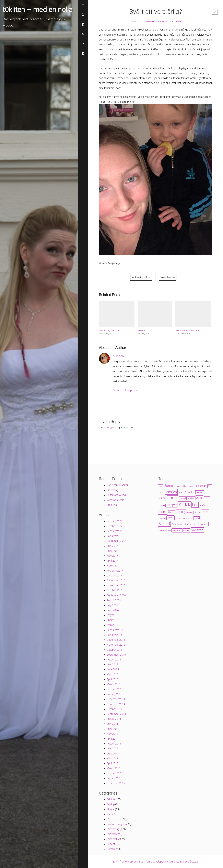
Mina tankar (113, 839)
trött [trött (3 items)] (169, 531)
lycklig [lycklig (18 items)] (181, 512)
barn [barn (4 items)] (161, 486)
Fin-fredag (112, 490)
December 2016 (116, 580)
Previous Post (141, 277)
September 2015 (116, 655)
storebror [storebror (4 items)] (162, 531)
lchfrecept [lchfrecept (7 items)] (205, 505)
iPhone (111, 809)
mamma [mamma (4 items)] (197, 512)
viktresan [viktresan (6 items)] (177, 530)
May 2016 (112, 615)
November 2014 (116, 704)
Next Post (168, 277)
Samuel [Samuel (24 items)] (164, 524)
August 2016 (114, 600)
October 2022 (115, 526)
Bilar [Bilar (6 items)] (185, 486)
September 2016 (116, 595)
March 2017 (114, 566)
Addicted (112, 799)
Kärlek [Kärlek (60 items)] (184, 505)
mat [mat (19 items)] (206, 512)
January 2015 (114, 694)
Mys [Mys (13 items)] (171, 518)
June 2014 (113, 729)
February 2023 (115, 521)
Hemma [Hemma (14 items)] (173, 498)
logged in (112, 427)
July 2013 (112, 748)
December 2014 (116, 699)
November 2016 (116, 585)
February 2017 (115, 571)
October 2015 (115, 650)
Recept (111, 844)
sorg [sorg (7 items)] (196, 524)
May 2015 (112, 674)
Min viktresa (114, 834)
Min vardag (163, 22)
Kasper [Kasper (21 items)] (172, 505)
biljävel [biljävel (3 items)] (191, 486)
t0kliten (150, 22)
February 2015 (115, 689)
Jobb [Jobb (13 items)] (199, 498)
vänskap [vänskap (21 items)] (197, 530)
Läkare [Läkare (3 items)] (190, 512)
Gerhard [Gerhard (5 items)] (200, 492)
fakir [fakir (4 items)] (210, 486)
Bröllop (111, 804)
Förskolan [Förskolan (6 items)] (189, 492)
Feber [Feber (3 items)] (181, 492)
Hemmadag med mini (109, 330)
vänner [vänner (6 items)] (186, 530)
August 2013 (114, 744)
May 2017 (112, 556)
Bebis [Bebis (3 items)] (179, 486)
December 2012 (116, 783)
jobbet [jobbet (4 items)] (207, 498)
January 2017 (114, 576)
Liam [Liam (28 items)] (163, 512)
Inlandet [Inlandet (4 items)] (183, 498)
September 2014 (116, 714)
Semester (112, 849)
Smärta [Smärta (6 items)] (188, 524)
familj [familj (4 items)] (161, 492)
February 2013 (115, 773)
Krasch (141, 330)
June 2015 (113, 669)
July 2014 (112, 724)
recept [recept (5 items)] (178, 518)
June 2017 (113, 551)
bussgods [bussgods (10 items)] (201, 486)
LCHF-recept (114, 819)
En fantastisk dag (116, 495)
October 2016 (115, 590)
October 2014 (115, 709)
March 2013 (114, 768)
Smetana (112, 505)
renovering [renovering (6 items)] (187, 518)
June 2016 (113, 610)
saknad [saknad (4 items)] (197, 518)
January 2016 (114, 635)
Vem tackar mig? (116, 500)
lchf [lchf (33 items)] (195, 505)
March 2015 (114, 684)
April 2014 (112, 739)
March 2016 (114, 625)
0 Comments (178, 22)
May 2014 (112, 734)
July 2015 (112, 664)
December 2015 (116, 640)
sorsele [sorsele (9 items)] (204, 524)
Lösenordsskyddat (117, 824)
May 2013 (112, 758)
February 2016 (115, 630)
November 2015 (116, 645)
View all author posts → (127, 390)
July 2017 (112, 546)
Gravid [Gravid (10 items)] (162, 498)
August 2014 (114, 719)
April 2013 (112, 763)
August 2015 (114, 660)
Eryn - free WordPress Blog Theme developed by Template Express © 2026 (156, 862)
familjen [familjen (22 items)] (171, 492)
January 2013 (114, 778)
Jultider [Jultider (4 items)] (162, 505)
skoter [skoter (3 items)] (180, 524)
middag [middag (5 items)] (162, 518)
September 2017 (116, 541)
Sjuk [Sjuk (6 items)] (174, 524)
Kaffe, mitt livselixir (117, 485)
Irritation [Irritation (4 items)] (191, 498)
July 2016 (112, 605)
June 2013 (113, 754)
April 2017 (112, 561)
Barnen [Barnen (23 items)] (170, 486)
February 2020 (115, 531)
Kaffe (110, 814)
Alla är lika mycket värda (187, 330)
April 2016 (112, 620)
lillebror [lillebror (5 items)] (172, 512)
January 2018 (114, 536)
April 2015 (112, 679)
